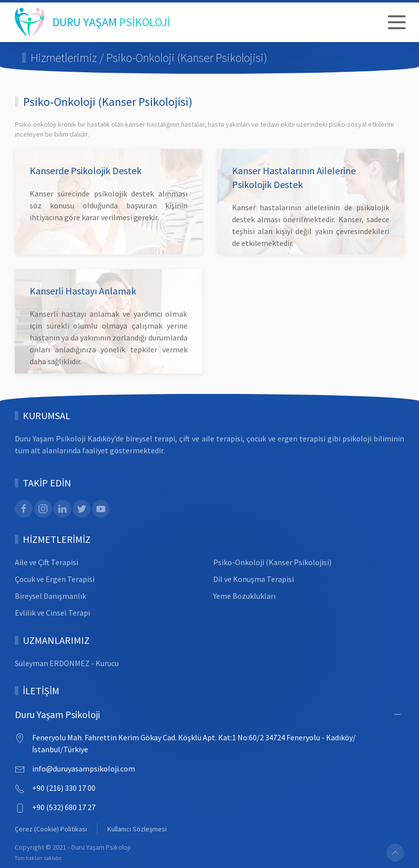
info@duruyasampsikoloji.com (84, 769)
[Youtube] (101, 509)
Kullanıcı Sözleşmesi (137, 829)
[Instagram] (43, 509)
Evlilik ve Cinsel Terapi (52, 613)
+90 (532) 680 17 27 (64, 807)
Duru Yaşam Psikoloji (57, 714)
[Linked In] (62, 509)
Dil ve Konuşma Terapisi (254, 579)
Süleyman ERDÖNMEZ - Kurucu (67, 663)
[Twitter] (82, 509)
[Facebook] (24, 509)
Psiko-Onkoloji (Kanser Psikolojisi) (272, 562)
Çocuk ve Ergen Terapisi (55, 579)
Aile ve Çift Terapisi (47, 562)
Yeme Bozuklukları (244, 596)
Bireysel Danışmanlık (50, 596)
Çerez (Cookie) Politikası (51, 829)
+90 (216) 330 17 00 (64, 788)
